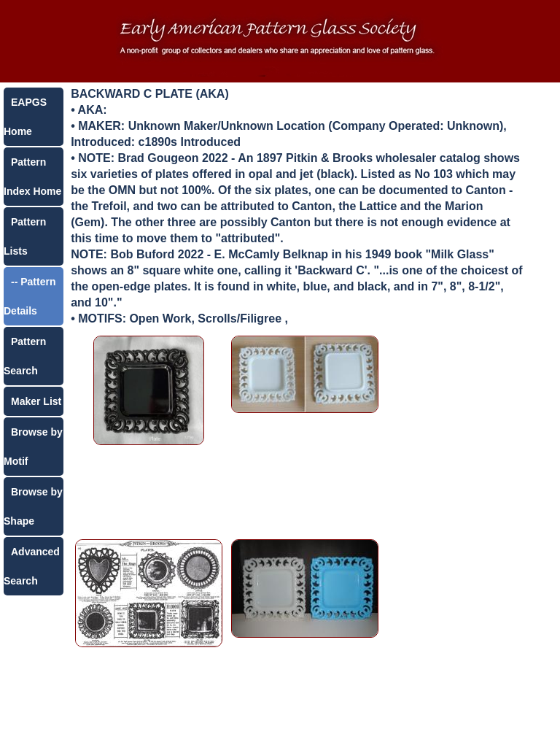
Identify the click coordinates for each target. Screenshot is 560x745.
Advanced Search (32, 566)
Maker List (36, 401)
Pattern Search (25, 356)
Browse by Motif (33, 447)
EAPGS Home (25, 117)
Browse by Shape (33, 506)
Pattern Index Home (32, 177)
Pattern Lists (25, 236)
